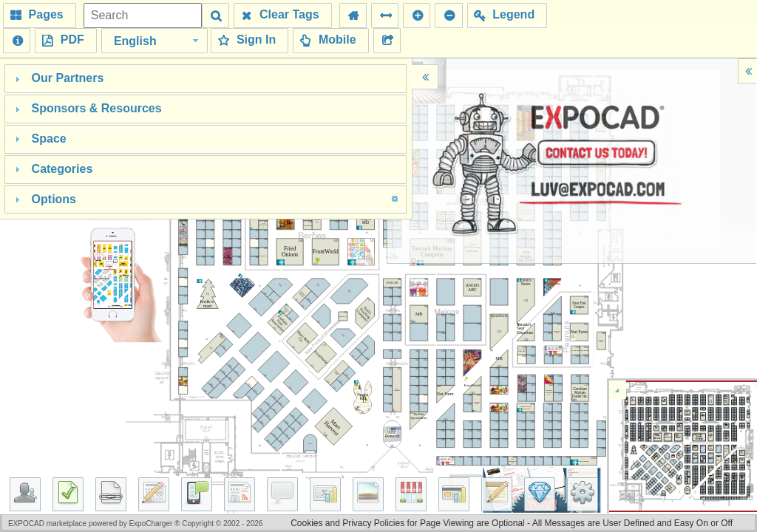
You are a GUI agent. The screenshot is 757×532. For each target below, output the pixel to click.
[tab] (206, 79)
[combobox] (155, 41)
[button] (40, 16)
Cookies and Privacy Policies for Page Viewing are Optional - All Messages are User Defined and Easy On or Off (512, 523)
